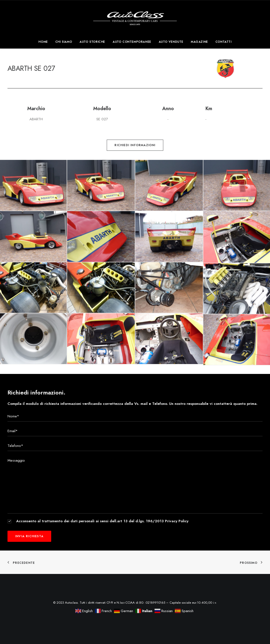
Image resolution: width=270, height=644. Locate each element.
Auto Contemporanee (132, 42)
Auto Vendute (171, 42)
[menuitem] (45, 42)
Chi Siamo (64, 42)
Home (43, 42)
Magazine (199, 42)
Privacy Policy (177, 521)
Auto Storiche (92, 42)
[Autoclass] (135, 18)
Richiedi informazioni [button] (135, 145)
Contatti (224, 42)
